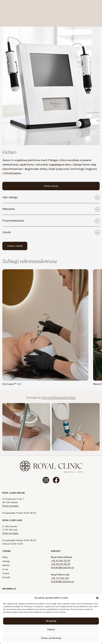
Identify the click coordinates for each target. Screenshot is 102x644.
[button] (97, 598)
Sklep (5, 557)
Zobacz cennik (15, 246)
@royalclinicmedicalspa (59, 398)
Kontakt (6, 578)
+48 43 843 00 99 (61, 561)
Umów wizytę (51, 186)
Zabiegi (6, 561)
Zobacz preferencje (51, 638)
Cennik (6, 573)
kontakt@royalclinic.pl (62, 568)
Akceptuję (51, 621)
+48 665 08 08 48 (61, 564)
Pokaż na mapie (10, 506)
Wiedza (6, 565)
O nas (5, 569)
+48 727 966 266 (60, 578)
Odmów (51, 630)
